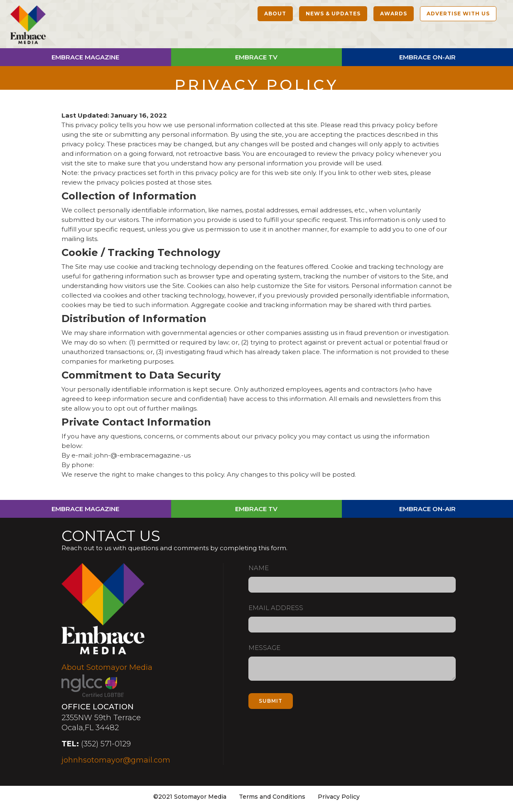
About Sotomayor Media (107, 667)
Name (259, 568)
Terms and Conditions (272, 797)
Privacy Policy (339, 797)
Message (264, 648)
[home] (28, 26)
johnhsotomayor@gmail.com (116, 760)
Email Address (276, 608)
